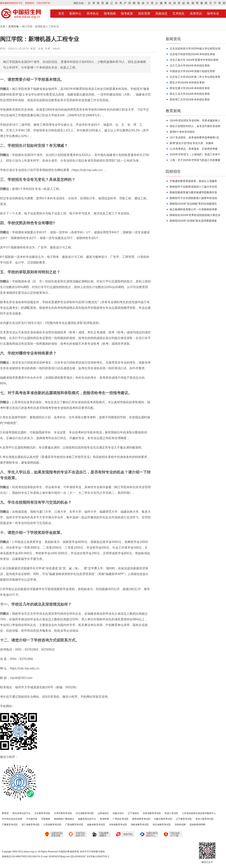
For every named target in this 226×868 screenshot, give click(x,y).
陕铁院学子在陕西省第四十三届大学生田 (193, 187)
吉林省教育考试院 (152, 813)
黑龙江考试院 (171, 813)
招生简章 (144, 13)
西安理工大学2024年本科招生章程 (190, 99)
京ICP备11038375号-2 (98, 856)
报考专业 (213, 13)
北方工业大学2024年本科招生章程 (190, 66)
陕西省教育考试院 (141, 819)
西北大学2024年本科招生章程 (187, 82)
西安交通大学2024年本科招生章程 (190, 88)
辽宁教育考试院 (184, 819)
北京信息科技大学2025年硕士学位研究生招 (195, 49)
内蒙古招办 (118, 813)
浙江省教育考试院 (31, 825)
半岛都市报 (32, 819)
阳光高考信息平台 (21, 813)
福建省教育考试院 (96, 825)
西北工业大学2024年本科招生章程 (190, 94)
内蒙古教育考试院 (163, 819)
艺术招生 (179, 13)
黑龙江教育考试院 (205, 819)
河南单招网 (180, 825)
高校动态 (161, 13)
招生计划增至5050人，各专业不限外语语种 (195, 126)
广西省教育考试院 (74, 825)
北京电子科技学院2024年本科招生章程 (192, 54)
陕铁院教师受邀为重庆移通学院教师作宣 (193, 192)
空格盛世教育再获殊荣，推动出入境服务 (193, 181)
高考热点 (93, 13)
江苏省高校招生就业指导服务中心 (199, 813)
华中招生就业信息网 (12, 819)
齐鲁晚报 (46, 819)
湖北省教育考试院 (162, 825)
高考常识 (196, 13)
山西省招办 (103, 813)
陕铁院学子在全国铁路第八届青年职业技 (193, 198)
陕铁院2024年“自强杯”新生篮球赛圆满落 (193, 221)
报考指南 (110, 13)
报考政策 (127, 13)
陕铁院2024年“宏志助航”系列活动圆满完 (193, 204)
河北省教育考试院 (85, 813)
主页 (3, 26)
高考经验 (14, 26)
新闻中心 (75, 13)
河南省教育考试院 (118, 825)
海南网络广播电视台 (64, 819)
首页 (61, 13)
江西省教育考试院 (52, 825)
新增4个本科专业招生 (182, 132)
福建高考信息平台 (87, 819)
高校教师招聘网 (197, 825)
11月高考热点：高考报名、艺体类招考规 (194, 149)
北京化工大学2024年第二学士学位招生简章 (195, 77)
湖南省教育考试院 (140, 825)
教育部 (5, 813)
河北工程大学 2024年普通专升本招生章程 (194, 60)
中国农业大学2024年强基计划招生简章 (192, 71)
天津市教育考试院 (63, 813)
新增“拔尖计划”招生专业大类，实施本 (192, 143)
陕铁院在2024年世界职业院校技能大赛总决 (195, 215)
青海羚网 (104, 819)
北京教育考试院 (42, 813)
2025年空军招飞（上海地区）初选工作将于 (195, 154)
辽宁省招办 (133, 813)
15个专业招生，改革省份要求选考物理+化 (194, 137)
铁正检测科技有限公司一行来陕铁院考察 (193, 209)
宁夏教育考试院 (10, 825)
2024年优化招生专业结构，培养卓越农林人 (195, 120)
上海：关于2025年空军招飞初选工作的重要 (195, 160)
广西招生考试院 (121, 819)
